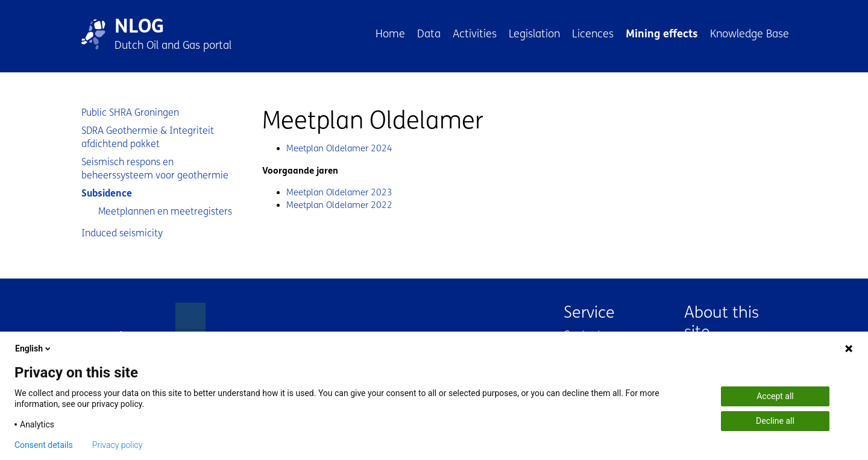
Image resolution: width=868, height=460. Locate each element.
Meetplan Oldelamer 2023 (339, 192)
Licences (593, 34)
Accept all (775, 396)
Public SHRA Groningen (130, 112)
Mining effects (662, 34)
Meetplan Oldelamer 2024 (339, 148)
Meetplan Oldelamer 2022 (339, 205)
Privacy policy (118, 445)
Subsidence (107, 193)
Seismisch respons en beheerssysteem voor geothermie (155, 169)
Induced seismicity (122, 233)
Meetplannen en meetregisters (165, 211)
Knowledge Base (750, 34)
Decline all (775, 421)
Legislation (534, 34)
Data (429, 34)
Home (390, 34)
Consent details (44, 445)
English (34, 348)
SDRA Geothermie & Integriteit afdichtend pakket (148, 137)
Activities (475, 34)
